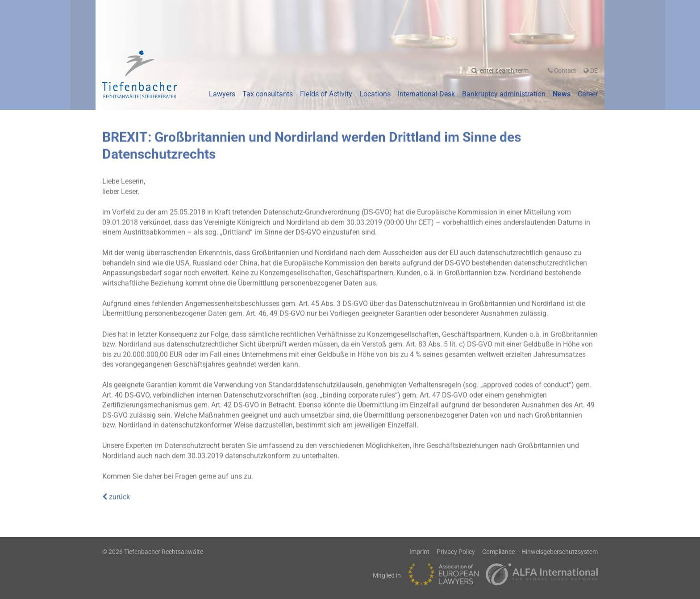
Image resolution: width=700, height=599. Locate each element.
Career (588, 94)
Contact (562, 71)
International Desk (426, 94)
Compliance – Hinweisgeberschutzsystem (540, 552)
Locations (375, 94)
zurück (116, 495)
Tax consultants (268, 94)
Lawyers (222, 94)
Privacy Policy (456, 552)
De (591, 70)
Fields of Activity (326, 94)
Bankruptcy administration (504, 94)
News (562, 94)
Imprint (419, 552)
